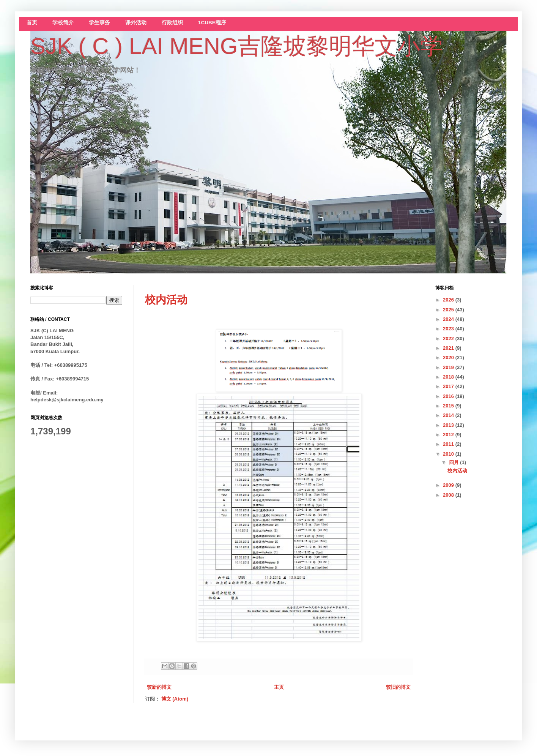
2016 (449, 396)
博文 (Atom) (175, 699)
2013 (449, 425)
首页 (32, 23)
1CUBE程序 (212, 23)
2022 (449, 339)
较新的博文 (159, 687)
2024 (449, 319)
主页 (279, 687)
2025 (449, 310)
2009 (449, 485)
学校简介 (63, 23)
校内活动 (166, 300)
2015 (449, 406)
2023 (449, 329)
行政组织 (172, 23)
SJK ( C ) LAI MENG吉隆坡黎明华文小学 (237, 46)
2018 (449, 377)
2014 (449, 415)
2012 (449, 435)
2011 (449, 444)
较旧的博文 (398, 687)
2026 (449, 300)
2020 (449, 357)
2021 (449, 348)
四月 (455, 462)
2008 (449, 495)
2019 (449, 367)
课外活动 (136, 23)
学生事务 (99, 23)
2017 (449, 386)
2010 (449, 454)
